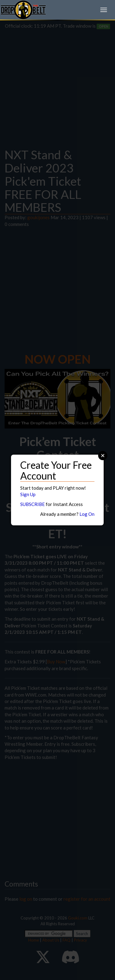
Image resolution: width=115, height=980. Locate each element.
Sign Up (28, 494)
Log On (87, 514)
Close (103, 456)
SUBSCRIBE (33, 504)
